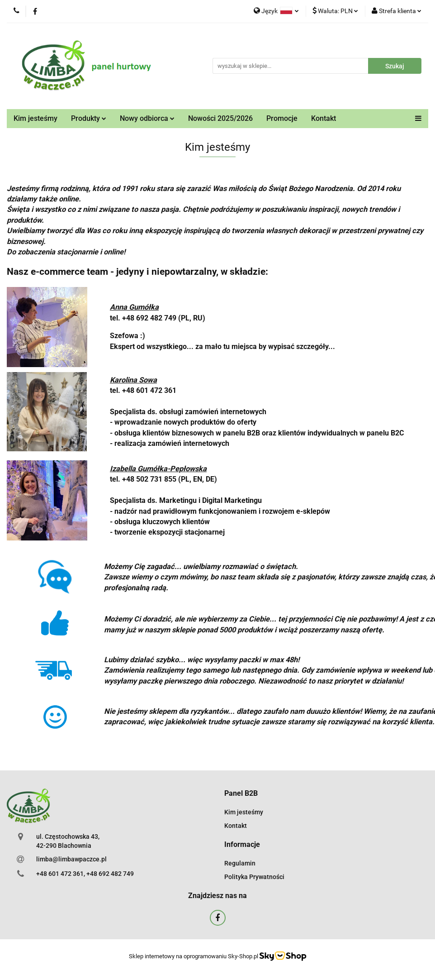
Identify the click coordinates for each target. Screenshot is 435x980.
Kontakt (324, 118)
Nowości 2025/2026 (220, 118)
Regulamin (240, 863)
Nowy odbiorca (147, 118)
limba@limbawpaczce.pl (71, 859)
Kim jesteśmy (35, 118)
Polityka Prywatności (254, 877)
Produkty (89, 118)
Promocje (282, 118)
